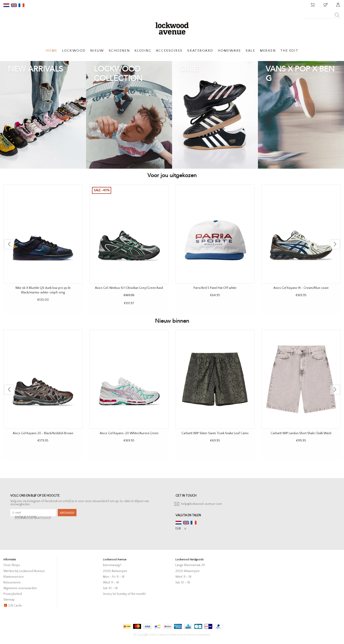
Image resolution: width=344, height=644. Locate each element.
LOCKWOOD (74, 51)
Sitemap (9, 600)
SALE (250, 51)
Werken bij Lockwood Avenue (24, 571)
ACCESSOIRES (169, 51)
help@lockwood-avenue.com (202, 504)
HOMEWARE (229, 51)
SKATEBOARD (200, 51)
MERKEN (268, 51)
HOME (51, 51)
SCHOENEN (119, 51)
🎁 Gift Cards (13, 606)
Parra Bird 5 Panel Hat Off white (215, 288)
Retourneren (12, 583)
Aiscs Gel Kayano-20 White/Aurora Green (129, 433)
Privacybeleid (13, 594)
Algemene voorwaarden (20, 588)
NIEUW (97, 51)
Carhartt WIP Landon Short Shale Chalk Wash (301, 433)
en (14, 5)
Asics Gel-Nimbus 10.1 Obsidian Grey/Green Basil (129, 288)
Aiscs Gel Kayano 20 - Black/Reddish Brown (43, 433)
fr (21, 5)
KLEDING (143, 51)
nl (6, 5)
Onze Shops (12, 565)
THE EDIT (289, 51)
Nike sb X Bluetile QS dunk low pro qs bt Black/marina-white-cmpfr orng (43, 290)
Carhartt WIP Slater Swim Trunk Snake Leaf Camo (215, 433)
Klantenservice (14, 577)
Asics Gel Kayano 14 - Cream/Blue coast (301, 288)
